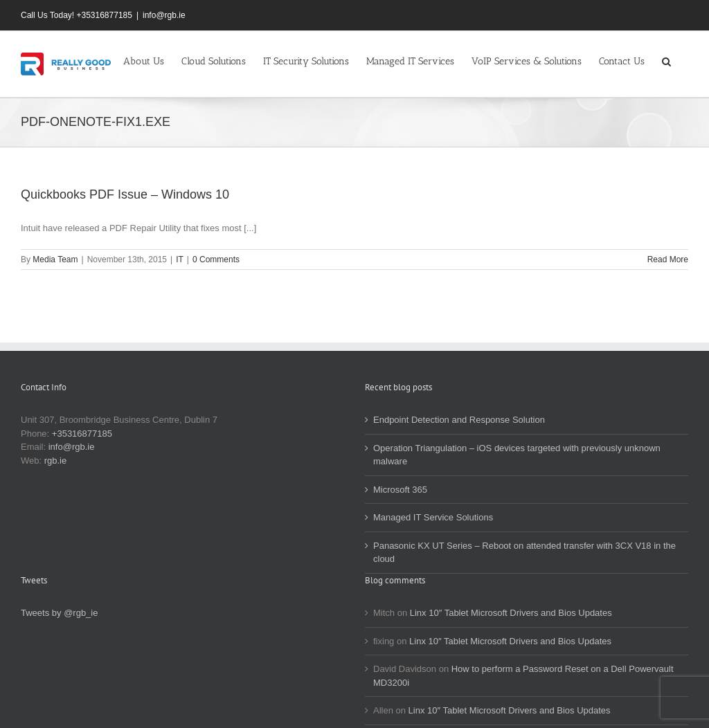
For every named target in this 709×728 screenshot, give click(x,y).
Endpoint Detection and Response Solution (459, 420)
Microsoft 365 (400, 490)
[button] (666, 60)
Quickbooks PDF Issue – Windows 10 (125, 194)
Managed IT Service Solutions (433, 517)
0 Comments (216, 260)
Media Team (55, 260)
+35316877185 (82, 434)
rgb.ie (56, 461)
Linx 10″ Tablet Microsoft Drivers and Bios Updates (511, 613)
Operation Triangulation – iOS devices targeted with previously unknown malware (517, 455)
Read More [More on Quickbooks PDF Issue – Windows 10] (668, 260)
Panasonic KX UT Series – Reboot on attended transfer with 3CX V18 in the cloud (524, 553)
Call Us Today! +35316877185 (77, 15)
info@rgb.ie (164, 15)
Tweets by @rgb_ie (59, 613)
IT (180, 260)
